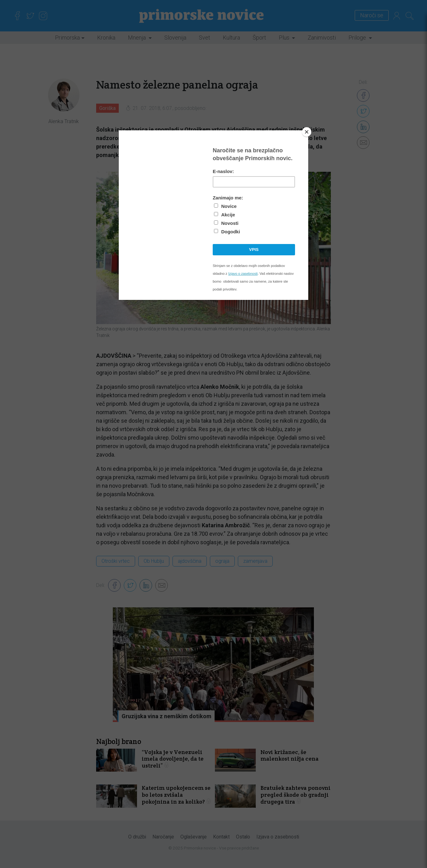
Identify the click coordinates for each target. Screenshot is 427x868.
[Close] (307, 132)
